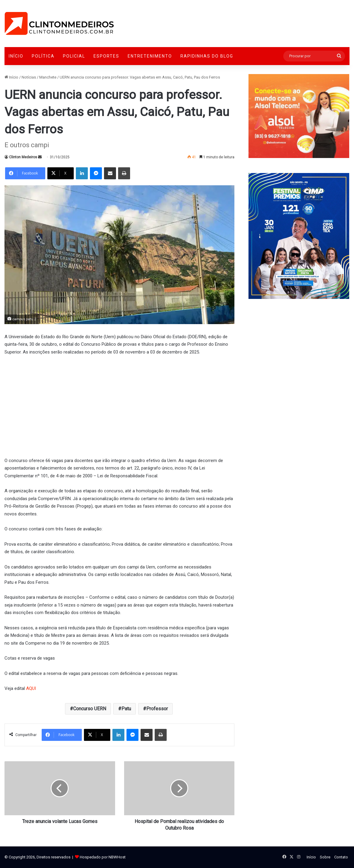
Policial (74, 56)
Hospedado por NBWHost (103, 857)
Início (16, 56)
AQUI (31, 688)
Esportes (106, 56)
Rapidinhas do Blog (207, 56)
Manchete (48, 77)
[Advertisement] (119, 405)
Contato (341, 857)
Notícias (29, 77)
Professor (157, 709)
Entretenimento (150, 56)
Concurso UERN (90, 709)
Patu (126, 709)
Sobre (325, 857)
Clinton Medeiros (23, 157)
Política (43, 56)
